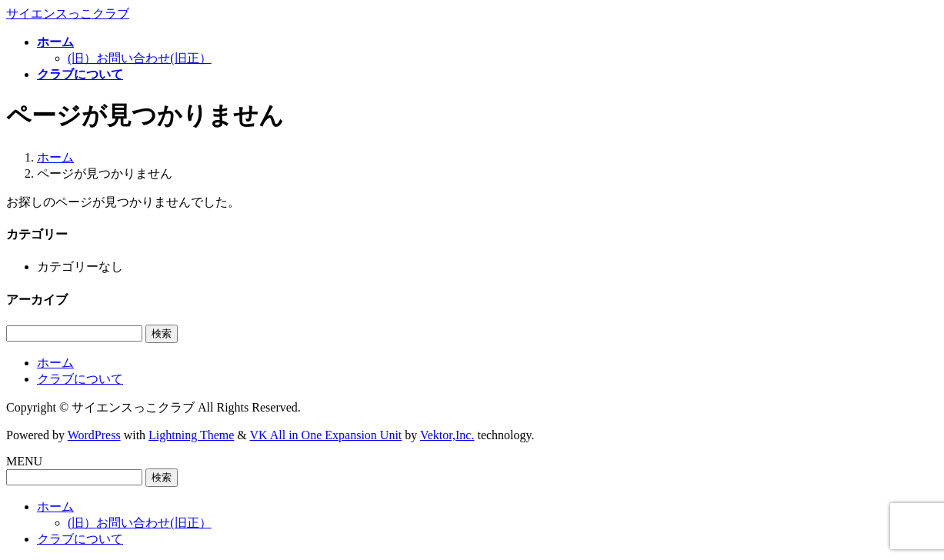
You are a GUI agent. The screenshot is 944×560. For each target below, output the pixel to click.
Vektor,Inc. (447, 435)
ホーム (55, 363)
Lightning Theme (191, 435)
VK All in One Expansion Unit (326, 435)
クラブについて (80, 379)
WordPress (94, 435)
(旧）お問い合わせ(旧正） (140, 58)
